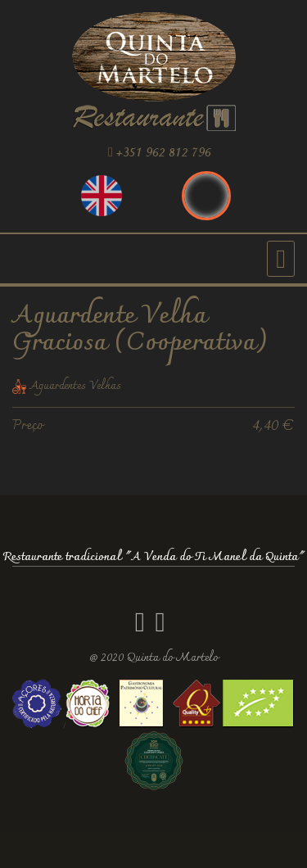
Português (206, 196)
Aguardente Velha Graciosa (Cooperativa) (140, 330)
